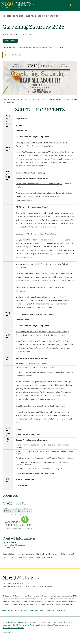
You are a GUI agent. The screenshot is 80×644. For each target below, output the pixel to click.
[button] (70, 5)
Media (42, 611)
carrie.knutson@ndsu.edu (14, 545)
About (4, 611)
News (10, 611)
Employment (34, 611)
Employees (50, 611)
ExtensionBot (61, 611)
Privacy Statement (9, 633)
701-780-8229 (9, 548)
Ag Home (7, 16)
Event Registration (13, 55)
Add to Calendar (10, 41)
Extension (18, 16)
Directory (24, 611)
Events (16, 611)
